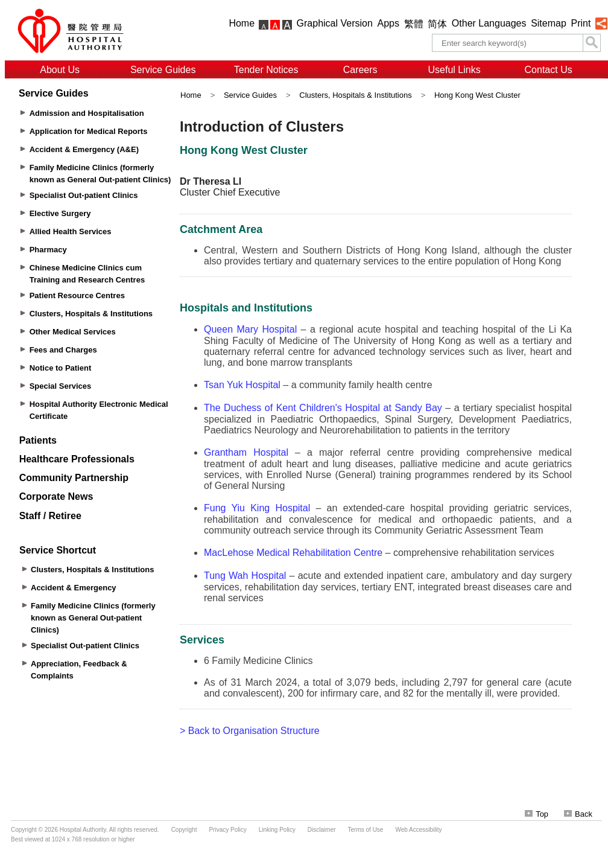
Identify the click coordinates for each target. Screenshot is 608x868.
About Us (60, 70)
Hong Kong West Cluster (477, 95)
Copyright (184, 830)
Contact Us (549, 70)
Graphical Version (335, 23)
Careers (360, 70)
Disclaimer (322, 830)
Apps (388, 23)
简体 (437, 24)
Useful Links (454, 70)
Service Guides (163, 70)
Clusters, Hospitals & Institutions (355, 95)
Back (578, 814)
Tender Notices (266, 70)
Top (537, 814)
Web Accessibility (418, 830)
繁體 (414, 24)
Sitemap (549, 23)
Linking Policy (277, 830)
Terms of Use (366, 830)
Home (242, 23)
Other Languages (489, 23)
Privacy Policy (227, 830)
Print (581, 23)
